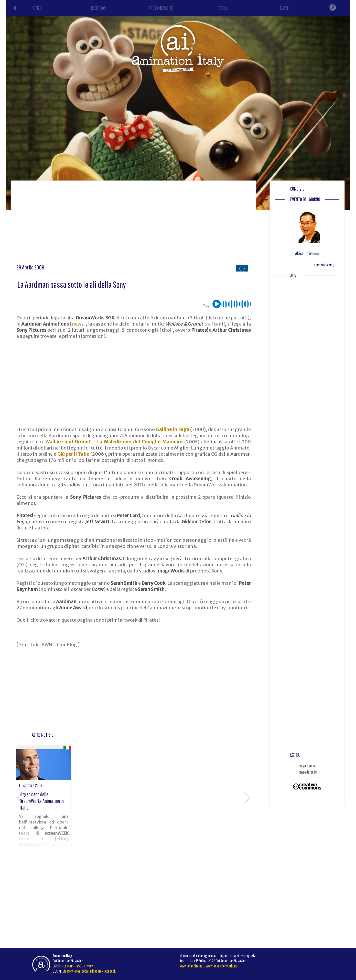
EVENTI (285, 8)
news (78, 324)
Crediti (57, 966)
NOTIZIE (37, 8)
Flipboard (96, 971)
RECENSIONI (99, 8)
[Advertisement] (134, 224)
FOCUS (223, 8)
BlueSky (68, 971)
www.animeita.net (192, 966)
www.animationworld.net (222, 966)
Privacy (88, 966)
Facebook (110, 971)
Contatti (69, 966)
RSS (79, 966)
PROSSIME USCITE (161, 8)
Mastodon (82, 971)
